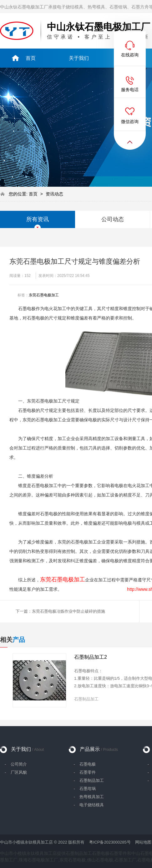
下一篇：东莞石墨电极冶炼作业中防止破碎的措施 (60, 611)
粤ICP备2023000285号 (110, 842)
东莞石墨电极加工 (44, 295)
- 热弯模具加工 (89, 797)
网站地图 (143, 842)
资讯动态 (54, 194)
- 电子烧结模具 (89, 805)
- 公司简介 (16, 764)
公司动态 (113, 219)
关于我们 (27, 749)
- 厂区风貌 (16, 772)
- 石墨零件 (85, 772)
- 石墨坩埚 (85, 789)
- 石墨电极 (85, 764)
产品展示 (99, 749)
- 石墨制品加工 (89, 780)
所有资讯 (38, 219)
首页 (34, 194)
